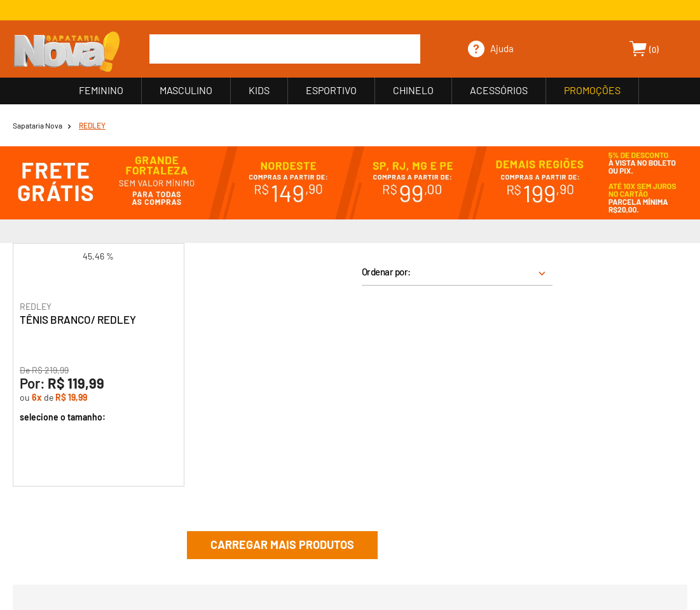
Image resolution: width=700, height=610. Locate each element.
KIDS (259, 90)
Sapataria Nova (38, 125)
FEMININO (101, 90)
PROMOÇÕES (592, 90)
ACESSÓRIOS (499, 90)
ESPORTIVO (331, 90)
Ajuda (502, 48)
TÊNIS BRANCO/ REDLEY (78, 319)
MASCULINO (186, 90)
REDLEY (92, 125)
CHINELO (413, 90)
